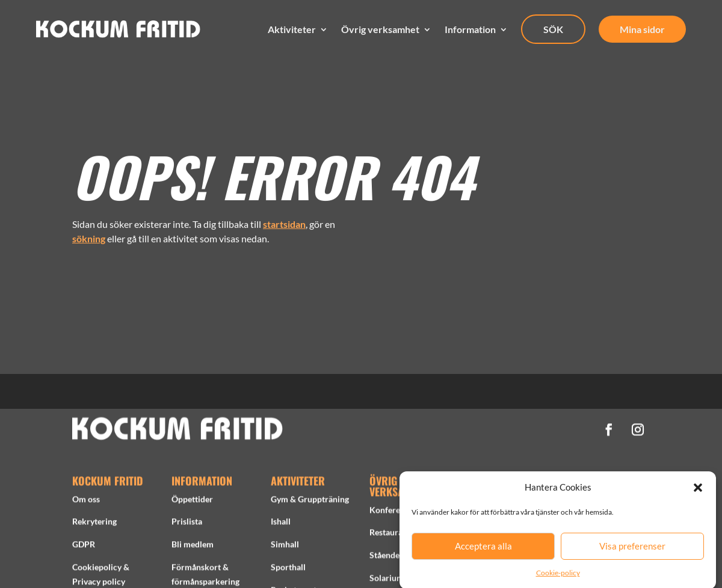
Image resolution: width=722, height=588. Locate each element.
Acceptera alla (483, 553)
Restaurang (390, 535)
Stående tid (390, 558)
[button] (698, 494)
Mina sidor (642, 29)
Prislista (187, 524)
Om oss (86, 502)
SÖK (553, 29)
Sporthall (288, 570)
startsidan (284, 220)
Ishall (281, 524)
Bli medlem (193, 547)
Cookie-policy (558, 579)
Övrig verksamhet (380, 29)
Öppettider (192, 502)
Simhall (285, 547)
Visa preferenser (632, 553)
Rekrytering (94, 524)
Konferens (389, 513)
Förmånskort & (200, 570)
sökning (89, 235)
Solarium (387, 580)
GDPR (84, 547)
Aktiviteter (292, 29)
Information (470, 29)
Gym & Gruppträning (310, 502)
